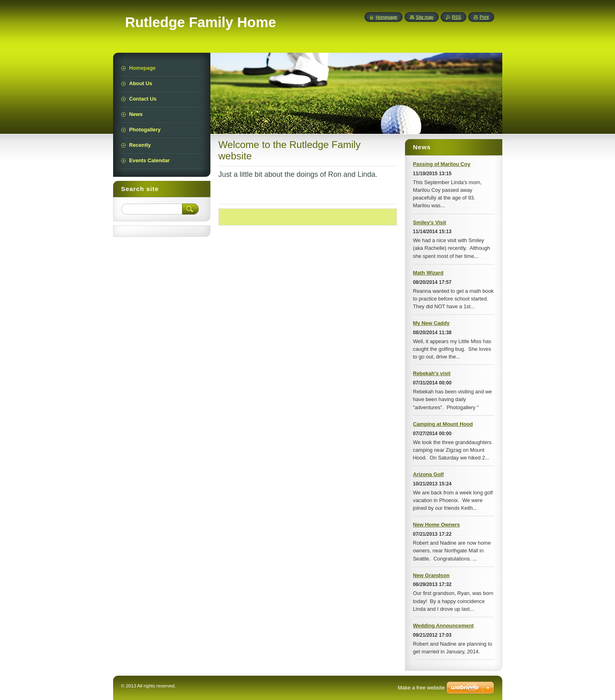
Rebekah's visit (432, 373)
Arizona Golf (429, 474)
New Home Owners (437, 525)
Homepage (387, 17)
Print (484, 17)
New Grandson (431, 575)
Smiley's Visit (430, 222)
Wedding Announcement (444, 626)
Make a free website (421, 688)
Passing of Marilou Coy (442, 164)
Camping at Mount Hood (443, 424)
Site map (425, 17)
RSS (456, 17)
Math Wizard (428, 273)
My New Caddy (431, 323)
